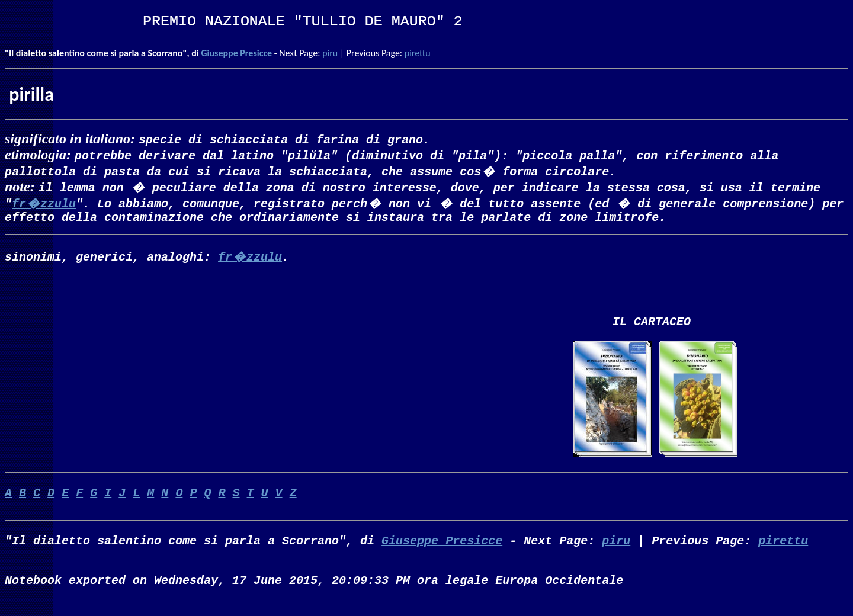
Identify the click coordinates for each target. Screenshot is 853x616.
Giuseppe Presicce (236, 53)
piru (330, 53)
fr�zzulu (44, 203)
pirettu (418, 53)
